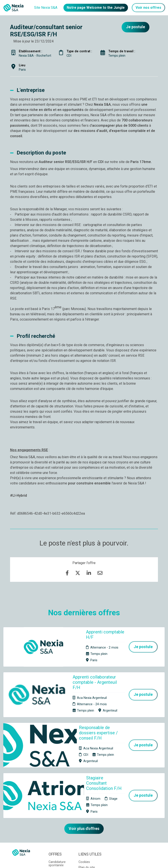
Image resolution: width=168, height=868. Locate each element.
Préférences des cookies (87, 818)
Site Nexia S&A (46, 8)
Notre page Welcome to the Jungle (96, 8)
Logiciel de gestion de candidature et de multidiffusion (84, 860)
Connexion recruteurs (86, 810)
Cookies (84, 797)
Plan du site (87, 803)
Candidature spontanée (57, 799)
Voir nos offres (148, 8)
